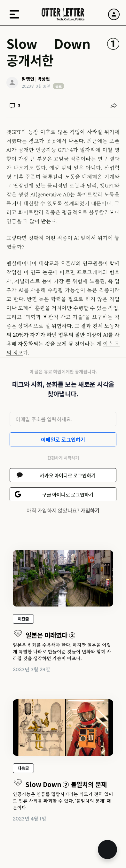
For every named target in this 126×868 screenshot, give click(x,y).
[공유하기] (114, 106)
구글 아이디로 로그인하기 (68, 494)
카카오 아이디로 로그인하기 (68, 475)
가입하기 (90, 510)
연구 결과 (109, 159)
